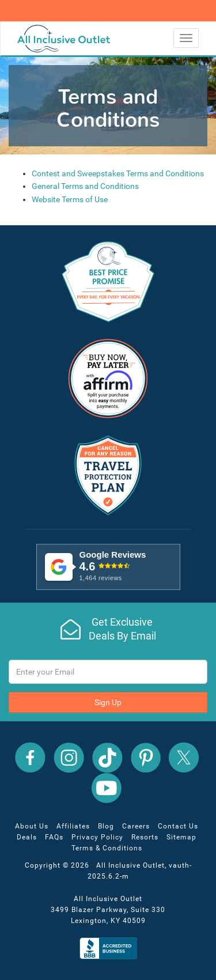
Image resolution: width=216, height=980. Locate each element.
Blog (106, 826)
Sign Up (108, 702)
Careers (136, 826)
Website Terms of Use (70, 199)
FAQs (54, 837)
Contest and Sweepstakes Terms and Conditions (118, 173)
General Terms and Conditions (85, 186)
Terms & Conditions (107, 848)
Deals (27, 837)
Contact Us (178, 826)
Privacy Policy (97, 837)
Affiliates (73, 826)
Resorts (145, 837)
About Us (32, 826)
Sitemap (181, 837)
